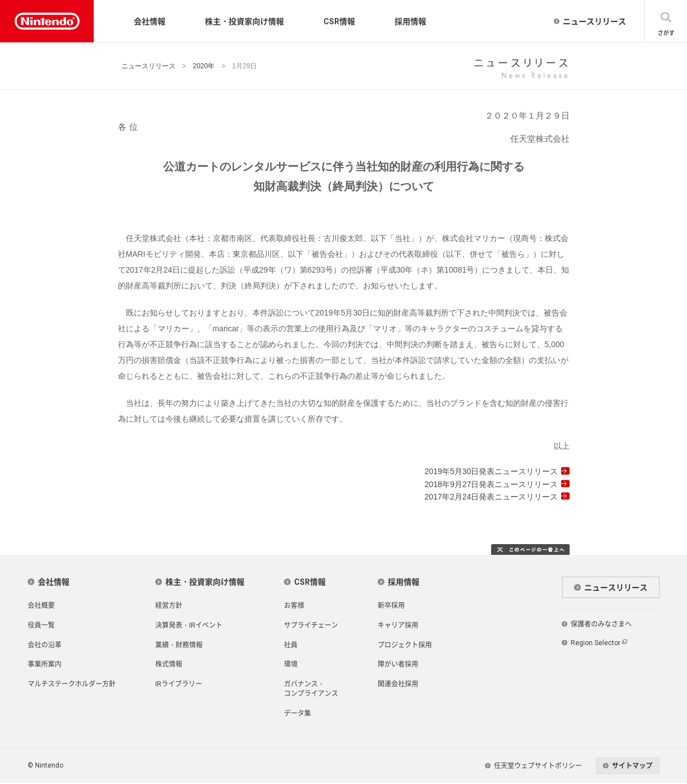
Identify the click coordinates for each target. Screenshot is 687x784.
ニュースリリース (148, 66)
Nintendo (40, 21)
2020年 (204, 66)
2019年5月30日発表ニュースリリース (491, 471)
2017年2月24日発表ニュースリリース (491, 497)
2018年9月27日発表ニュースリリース (491, 484)
